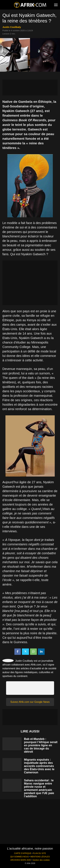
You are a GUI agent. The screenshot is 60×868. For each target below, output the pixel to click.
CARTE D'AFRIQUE (23, 853)
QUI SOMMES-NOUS (20, 857)
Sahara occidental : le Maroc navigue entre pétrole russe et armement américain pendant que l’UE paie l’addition (39, 788)
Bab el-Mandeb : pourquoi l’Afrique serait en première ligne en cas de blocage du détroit (41, 745)
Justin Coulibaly (12, 27)
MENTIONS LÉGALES (40, 857)
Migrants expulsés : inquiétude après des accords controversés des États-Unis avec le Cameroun (39, 766)
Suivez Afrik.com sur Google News (30, 702)
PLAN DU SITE (39, 853)
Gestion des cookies (41, 860)
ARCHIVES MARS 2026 (20, 860)
